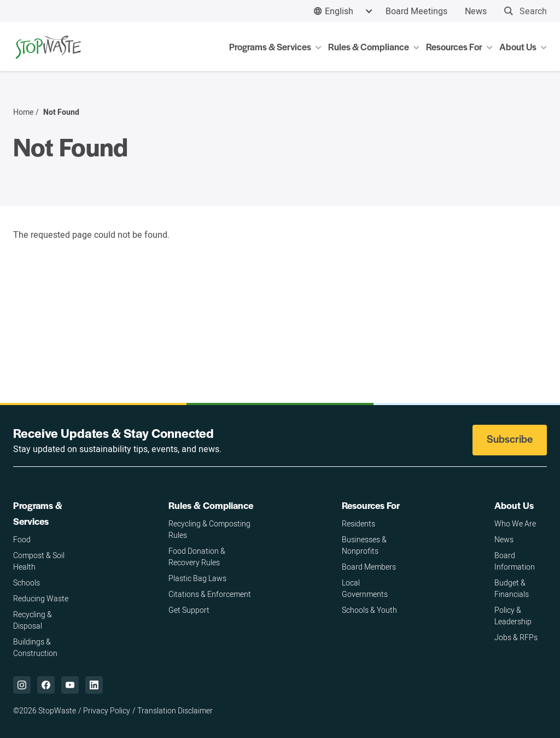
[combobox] (343, 11)
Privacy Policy (107, 710)
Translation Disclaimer (175, 710)
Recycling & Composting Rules (209, 529)
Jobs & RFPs (516, 637)
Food (22, 539)
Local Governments (365, 588)
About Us (514, 505)
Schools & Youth (369, 610)
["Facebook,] (46, 685)
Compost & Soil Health (39, 561)
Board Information (515, 561)
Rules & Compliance (211, 505)
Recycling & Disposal (33, 620)
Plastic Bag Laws (197, 578)
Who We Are (515, 523)
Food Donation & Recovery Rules (197, 557)
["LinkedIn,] (94, 685)
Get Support (189, 610)
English (339, 11)
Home (23, 112)
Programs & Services (38, 513)
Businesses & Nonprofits (364, 545)
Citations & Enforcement (210, 594)
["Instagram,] (22, 685)
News (476, 11)
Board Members (369, 567)
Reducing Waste (41, 598)
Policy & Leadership (513, 616)
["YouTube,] (70, 685)
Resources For (371, 505)
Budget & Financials (512, 588)
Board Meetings (416, 11)
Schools (27, 582)
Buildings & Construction (35, 647)
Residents (358, 523)
